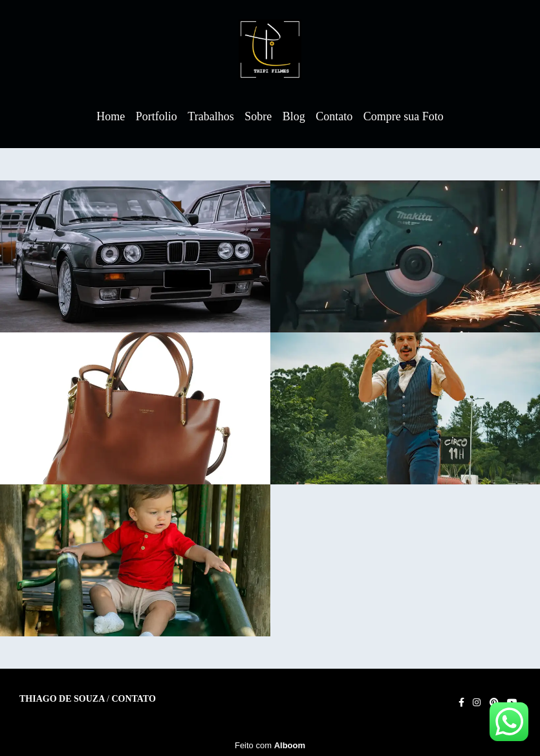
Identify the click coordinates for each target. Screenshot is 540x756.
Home (111, 116)
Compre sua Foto (404, 116)
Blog (294, 116)
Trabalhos (211, 116)
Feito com (270, 745)
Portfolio (157, 116)
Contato (334, 116)
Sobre (258, 116)
